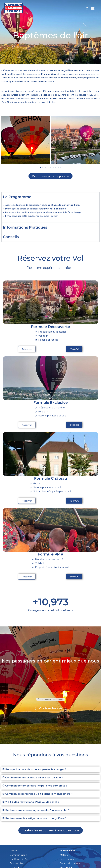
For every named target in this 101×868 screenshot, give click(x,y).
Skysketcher (66, 831)
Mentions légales (26, 860)
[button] (5, 141)
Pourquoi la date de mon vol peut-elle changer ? (36, 747)
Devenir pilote (17, 827)
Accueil (14, 815)
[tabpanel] (50, 220)
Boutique (15, 831)
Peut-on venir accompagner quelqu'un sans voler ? (37, 787)
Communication (18, 819)
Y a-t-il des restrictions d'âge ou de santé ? (32, 779)
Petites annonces (69, 823)
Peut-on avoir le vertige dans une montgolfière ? (36, 796)
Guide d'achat (67, 836)
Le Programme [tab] (17, 205)
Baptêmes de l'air (19, 823)
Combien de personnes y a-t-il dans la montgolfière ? (39, 771)
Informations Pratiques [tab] (25, 235)
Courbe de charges (70, 827)
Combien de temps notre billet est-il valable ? (34, 755)
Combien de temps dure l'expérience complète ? (36, 763)
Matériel (64, 819)
